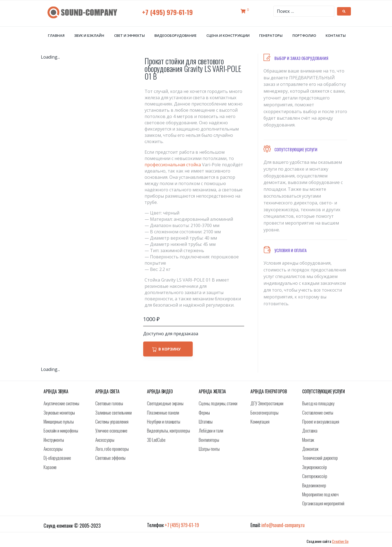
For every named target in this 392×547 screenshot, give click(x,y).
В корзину (169, 349)
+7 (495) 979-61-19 (167, 12)
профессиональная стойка (173, 165)
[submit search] (344, 11)
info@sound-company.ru (283, 525)
